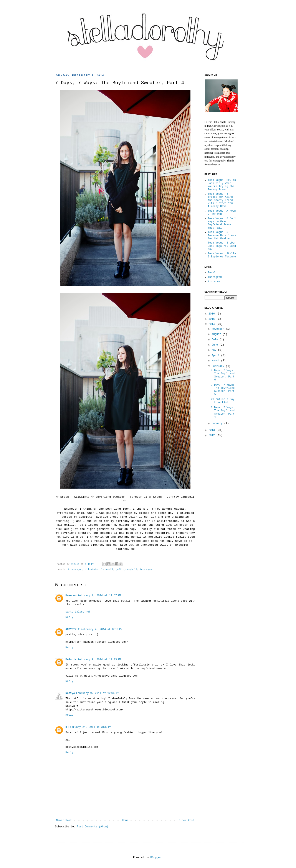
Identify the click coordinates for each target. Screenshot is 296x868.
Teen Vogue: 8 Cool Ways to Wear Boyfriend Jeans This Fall (222, 223)
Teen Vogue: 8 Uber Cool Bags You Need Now (222, 246)
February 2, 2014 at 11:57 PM (99, 596)
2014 (212, 324)
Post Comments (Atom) (93, 827)
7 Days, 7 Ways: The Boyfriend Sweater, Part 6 (223, 375)
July (215, 340)
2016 (212, 314)
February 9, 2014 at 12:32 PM (98, 693)
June (215, 345)
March (216, 361)
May (215, 350)
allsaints (91, 569)
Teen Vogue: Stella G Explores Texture (222, 255)
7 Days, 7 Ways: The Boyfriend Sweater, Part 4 (223, 412)
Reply (69, 617)
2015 (212, 319)
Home (125, 820)
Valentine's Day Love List (223, 401)
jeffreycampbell (127, 569)
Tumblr (212, 273)
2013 (212, 430)
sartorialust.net (78, 612)
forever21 (107, 569)
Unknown (71, 596)
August (217, 334)
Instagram (215, 277)
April (216, 356)
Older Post (186, 820)
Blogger (156, 858)
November (219, 329)
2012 (212, 435)
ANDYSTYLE (73, 629)
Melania (71, 660)
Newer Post (64, 820)
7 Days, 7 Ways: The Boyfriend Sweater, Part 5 (223, 390)
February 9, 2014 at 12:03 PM (99, 660)
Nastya (70, 693)
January (218, 423)
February (219, 366)
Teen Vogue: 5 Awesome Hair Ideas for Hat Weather (222, 235)
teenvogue (146, 569)
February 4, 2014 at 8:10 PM (102, 629)
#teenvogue (75, 569)
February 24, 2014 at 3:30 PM (90, 727)
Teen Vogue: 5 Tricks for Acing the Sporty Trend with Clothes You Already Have (220, 200)
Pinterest (215, 282)
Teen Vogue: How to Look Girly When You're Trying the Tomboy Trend (222, 185)
